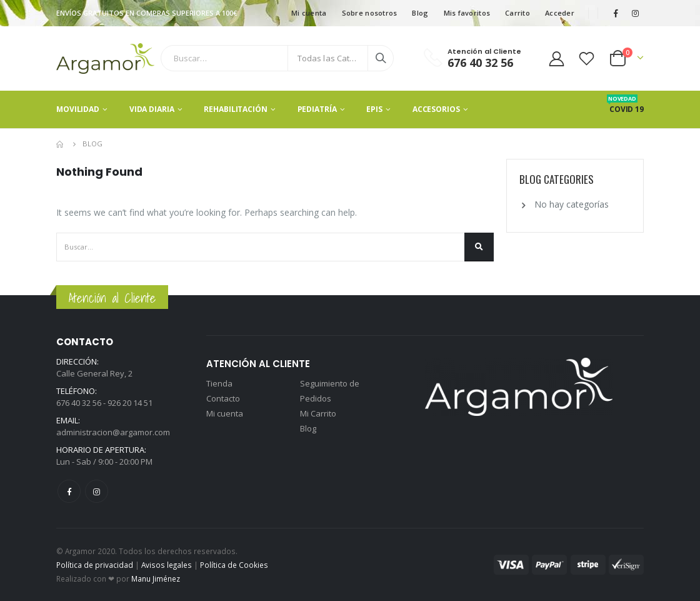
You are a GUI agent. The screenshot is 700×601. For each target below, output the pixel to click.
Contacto (223, 398)
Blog (420, 13)
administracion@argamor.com (113, 432)
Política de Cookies (234, 565)
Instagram (97, 491)
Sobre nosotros (370, 13)
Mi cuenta (309, 13)
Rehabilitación (235, 109)
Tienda (219, 383)
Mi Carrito (318, 413)
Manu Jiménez (156, 578)
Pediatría (317, 109)
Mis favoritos (467, 13)
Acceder (560, 13)
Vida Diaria (152, 109)
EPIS (374, 109)
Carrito (517, 13)
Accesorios (436, 109)
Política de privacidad (95, 565)
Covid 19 (627, 109)
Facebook (69, 491)
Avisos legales (167, 565)
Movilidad (78, 109)
